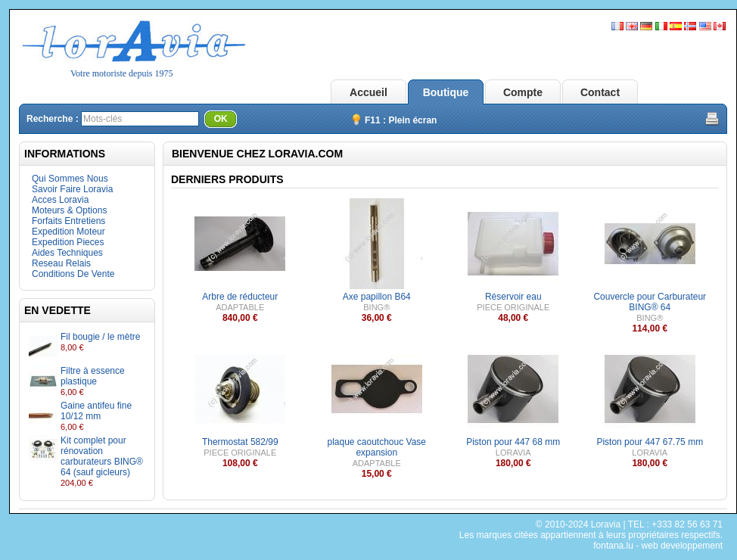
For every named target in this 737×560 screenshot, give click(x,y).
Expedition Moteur (68, 232)
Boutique (446, 92)
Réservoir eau (513, 297)
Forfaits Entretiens (68, 221)
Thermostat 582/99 (240, 442)
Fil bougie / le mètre (100, 337)
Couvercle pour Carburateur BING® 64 (650, 302)
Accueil (368, 92)
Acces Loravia (60, 200)
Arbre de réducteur (240, 297)
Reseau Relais (61, 263)
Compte (523, 92)
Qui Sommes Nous (70, 179)
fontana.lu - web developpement (658, 546)
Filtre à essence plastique (93, 376)
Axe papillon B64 (377, 297)
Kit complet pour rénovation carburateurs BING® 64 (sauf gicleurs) (102, 456)
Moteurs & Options (69, 210)
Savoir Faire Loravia (72, 189)
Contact (600, 92)
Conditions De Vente (73, 274)
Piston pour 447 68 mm (513, 442)
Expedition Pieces (68, 242)
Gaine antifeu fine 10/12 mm (96, 411)
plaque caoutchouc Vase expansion (376, 447)
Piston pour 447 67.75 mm (650, 442)
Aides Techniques (67, 253)
